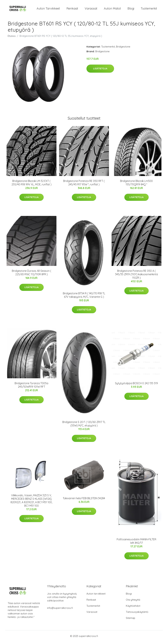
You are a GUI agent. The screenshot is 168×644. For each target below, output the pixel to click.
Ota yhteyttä (133, 602)
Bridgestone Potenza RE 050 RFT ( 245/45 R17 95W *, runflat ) (84, 185)
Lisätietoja (100, 71)
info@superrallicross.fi (60, 610)
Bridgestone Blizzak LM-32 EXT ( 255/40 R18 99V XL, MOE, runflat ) (31, 185)
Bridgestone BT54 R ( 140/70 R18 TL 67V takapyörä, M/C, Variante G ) (84, 297)
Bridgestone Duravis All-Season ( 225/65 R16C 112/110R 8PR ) (31, 275)
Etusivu (12, 38)
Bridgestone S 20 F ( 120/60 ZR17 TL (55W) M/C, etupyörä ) (84, 426)
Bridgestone (123, 49)
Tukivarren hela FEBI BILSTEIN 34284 (84, 501)
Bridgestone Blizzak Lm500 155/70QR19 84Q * (136, 185)
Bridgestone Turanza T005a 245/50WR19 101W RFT (31, 387)
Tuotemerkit (149, 10)
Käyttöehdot (133, 608)
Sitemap (131, 620)
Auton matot (112, 10)
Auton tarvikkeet (48, 10)
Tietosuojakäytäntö (137, 614)
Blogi (131, 10)
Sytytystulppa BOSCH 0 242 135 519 (136, 386)
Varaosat (91, 10)
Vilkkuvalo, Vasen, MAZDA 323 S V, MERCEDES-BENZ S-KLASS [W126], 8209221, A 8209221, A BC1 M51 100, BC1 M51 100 (31, 503)
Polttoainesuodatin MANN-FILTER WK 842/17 (136, 543)
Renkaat (72, 10)
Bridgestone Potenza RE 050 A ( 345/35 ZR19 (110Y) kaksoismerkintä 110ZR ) (136, 277)
